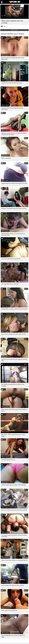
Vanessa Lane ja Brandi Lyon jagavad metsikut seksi (14, 360)
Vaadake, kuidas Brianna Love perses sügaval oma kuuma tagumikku (14, 134)
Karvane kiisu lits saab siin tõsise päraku (13, 585)
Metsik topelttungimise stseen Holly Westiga (14, 485)
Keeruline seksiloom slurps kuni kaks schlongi (14, 510)
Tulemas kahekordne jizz (8, 460)
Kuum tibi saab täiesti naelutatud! (11, 259)
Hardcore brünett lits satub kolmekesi (12, 83)
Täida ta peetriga (6, 158)
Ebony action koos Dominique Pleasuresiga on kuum (14, 410)
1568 (4, 26)
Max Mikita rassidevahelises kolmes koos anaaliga (13, 385)
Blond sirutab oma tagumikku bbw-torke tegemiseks (13, 58)
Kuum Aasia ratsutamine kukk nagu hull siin (14, 334)
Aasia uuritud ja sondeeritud (9, 610)
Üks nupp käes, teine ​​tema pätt (10, 284)
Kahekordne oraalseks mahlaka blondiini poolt (14, 309)
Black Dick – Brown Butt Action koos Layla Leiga (13, 435)
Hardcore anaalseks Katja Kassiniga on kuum (14, 208)
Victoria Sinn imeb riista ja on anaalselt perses (14, 560)
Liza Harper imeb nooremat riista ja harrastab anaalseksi (14, 536)
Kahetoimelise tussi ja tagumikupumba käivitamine (12, 109)
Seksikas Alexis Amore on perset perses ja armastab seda (13, 234)
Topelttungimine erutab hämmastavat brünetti (14, 183)
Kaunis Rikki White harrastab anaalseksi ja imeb (13, 636)
